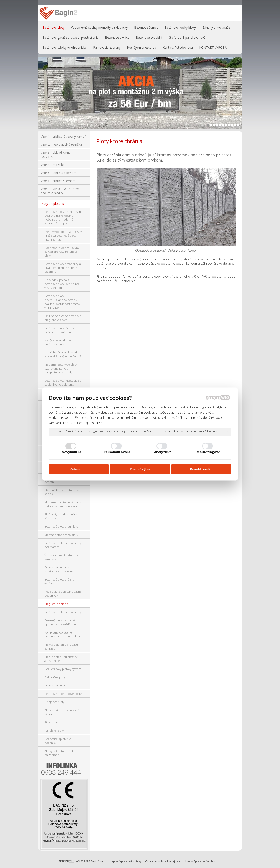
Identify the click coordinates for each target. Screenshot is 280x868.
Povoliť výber (140, 469)
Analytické (163, 452)
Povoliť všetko (201, 469)
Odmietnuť (79, 469)
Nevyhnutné (72, 452)
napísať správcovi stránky (126, 861)
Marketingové (208, 452)
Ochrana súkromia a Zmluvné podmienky (159, 432)
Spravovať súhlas (204, 861)
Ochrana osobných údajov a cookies (208, 432)
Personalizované (117, 452)
